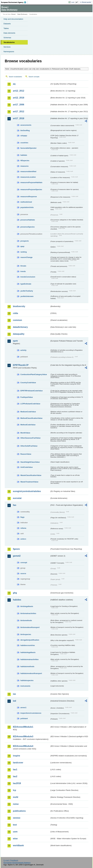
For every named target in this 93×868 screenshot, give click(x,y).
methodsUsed (26, 202)
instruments (25, 686)
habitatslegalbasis (28, 652)
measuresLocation (28, 177)
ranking (24, 252)
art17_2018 (19, 118)
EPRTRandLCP (21, 365)
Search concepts (34, 77)
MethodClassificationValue (31, 418)
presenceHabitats (28, 220)
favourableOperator (28, 148)
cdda (15, 313)
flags (22, 517)
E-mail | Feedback (11, 860)
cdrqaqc (24, 136)
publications (19, 811)
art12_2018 (19, 98)
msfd (15, 797)
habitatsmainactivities (30, 659)
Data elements (9, 33)
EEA (14, 2)
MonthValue (25, 433)
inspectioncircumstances (31, 713)
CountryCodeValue (28, 383)
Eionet (14, 14)
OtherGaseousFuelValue (30, 438)
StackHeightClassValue (30, 462)
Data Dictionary (22, 14)
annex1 (23, 707)
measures (24, 166)
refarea (23, 528)
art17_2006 (19, 105)
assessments (26, 125)
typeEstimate (26, 284)
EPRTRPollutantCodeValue (32, 391)
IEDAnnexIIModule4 (23, 746)
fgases (16, 549)
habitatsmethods (27, 666)
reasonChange (26, 257)
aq (14, 84)
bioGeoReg (25, 130)
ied (14, 701)
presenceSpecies (28, 227)
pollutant (24, 718)
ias (14, 694)
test (15, 825)
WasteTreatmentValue (29, 482)
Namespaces (9, 52)
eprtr (15, 341)
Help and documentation (13, 19)
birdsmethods (26, 620)
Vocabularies (9, 42)
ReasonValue (26, 454)
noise (16, 804)
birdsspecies (26, 634)
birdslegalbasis (27, 606)
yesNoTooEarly (27, 291)
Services (7, 47)
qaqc (22, 246)
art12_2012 (19, 91)
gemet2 (17, 556)
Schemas (7, 38)
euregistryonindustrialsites (27, 491)
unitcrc (23, 539)
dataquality (19, 334)
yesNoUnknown (27, 296)
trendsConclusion (28, 277)
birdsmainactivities (28, 613)
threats (23, 266)
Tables (6, 28)
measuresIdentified (28, 171)
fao (15, 505)
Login (73, 2)
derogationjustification (30, 640)
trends (23, 271)
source (23, 573)
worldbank (18, 845)
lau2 (15, 776)
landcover (18, 763)
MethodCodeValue (28, 425)
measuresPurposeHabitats (31, 182)
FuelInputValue (27, 397)
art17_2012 (19, 111)
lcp (14, 790)
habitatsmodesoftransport (31, 673)
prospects (25, 241)
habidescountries (28, 645)
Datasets (7, 24)
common (17, 320)
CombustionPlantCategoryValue (34, 374)
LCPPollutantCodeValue (30, 404)
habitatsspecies (27, 680)
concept (24, 562)
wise (15, 839)
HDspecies (25, 161)
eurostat (17, 498)
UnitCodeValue (27, 467)
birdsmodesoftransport (30, 627)
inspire (16, 756)
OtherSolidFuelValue (29, 446)
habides (17, 600)
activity (23, 350)
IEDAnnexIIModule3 (23, 736)
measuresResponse (29, 197)
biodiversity (19, 306)
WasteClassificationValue (31, 475)
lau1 (15, 770)
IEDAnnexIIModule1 (23, 727)
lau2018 (17, 783)
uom (15, 832)
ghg (15, 593)
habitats (24, 155)
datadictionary (20, 327)
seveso (17, 818)
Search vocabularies (15, 77)
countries (24, 143)
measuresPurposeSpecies (31, 189)
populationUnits (27, 207)
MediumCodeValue (28, 412)
